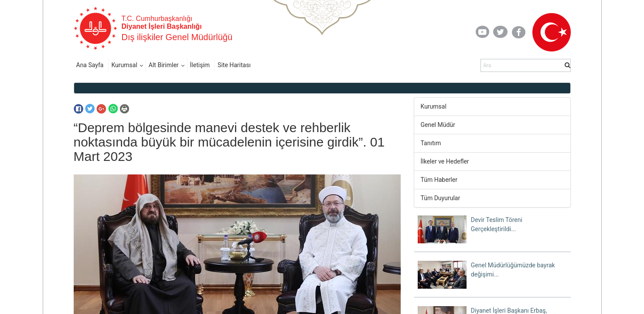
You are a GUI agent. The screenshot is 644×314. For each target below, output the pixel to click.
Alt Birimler (164, 65)
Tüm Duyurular (441, 198)
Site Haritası (234, 65)
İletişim (200, 65)
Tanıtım (431, 143)
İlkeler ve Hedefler (445, 161)
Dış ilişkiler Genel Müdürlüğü (177, 37)
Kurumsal (124, 65)
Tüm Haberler (439, 180)
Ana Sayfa (90, 65)
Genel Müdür (438, 125)
